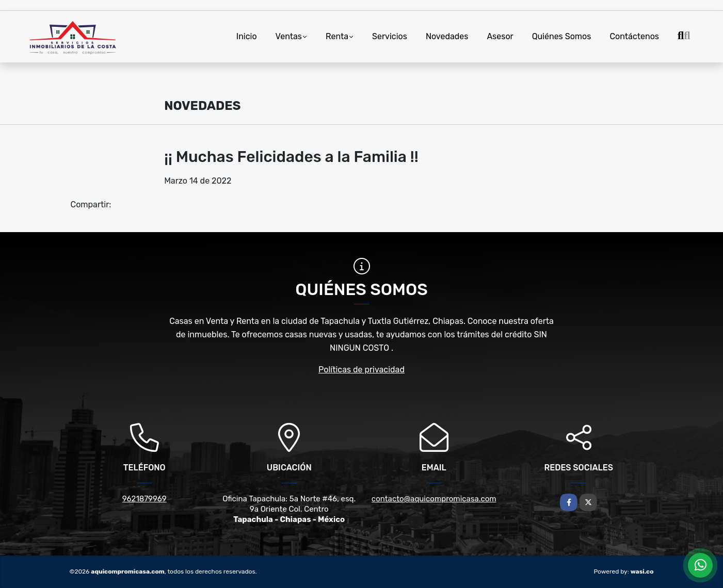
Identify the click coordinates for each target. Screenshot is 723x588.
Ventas (289, 36)
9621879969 (144, 499)
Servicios (390, 36)
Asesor (500, 36)
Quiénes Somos (562, 36)
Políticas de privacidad (361, 370)
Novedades (447, 36)
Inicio (247, 36)
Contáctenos (634, 36)
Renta (337, 36)
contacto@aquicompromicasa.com (434, 499)
